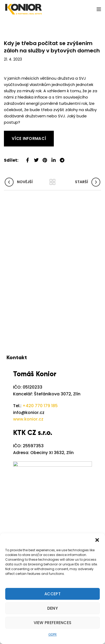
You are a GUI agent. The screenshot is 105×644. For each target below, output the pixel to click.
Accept (52, 594)
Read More (14, 134)
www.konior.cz (28, 419)
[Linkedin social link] (53, 158)
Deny (52, 608)
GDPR (52, 634)
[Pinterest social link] (45, 158)
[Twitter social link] (36, 158)
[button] (97, 540)
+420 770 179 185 (40, 406)
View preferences (53, 623)
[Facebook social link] (28, 158)
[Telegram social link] (62, 158)
